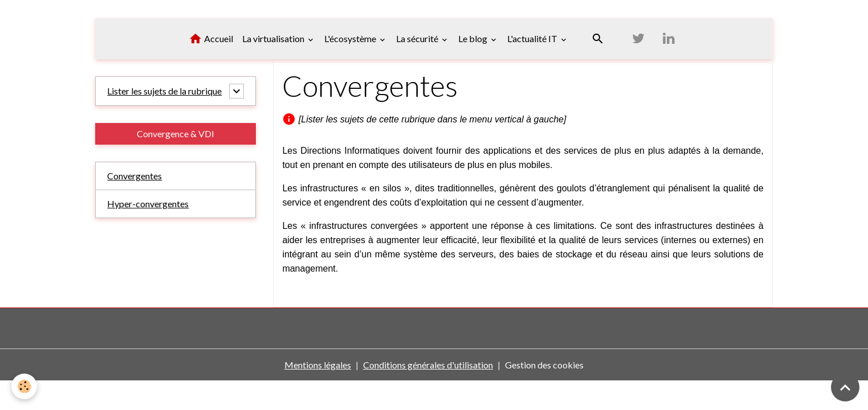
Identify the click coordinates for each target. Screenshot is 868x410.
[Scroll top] (845, 387)
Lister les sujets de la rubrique (164, 91)
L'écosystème (351, 38)
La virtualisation (274, 38)
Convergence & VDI (176, 134)
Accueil (211, 39)
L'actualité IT (533, 38)
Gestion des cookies (544, 365)
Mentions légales (318, 365)
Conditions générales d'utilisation (428, 365)
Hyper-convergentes (148, 204)
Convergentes (135, 176)
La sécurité (418, 38)
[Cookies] (24, 386)
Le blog (474, 38)
